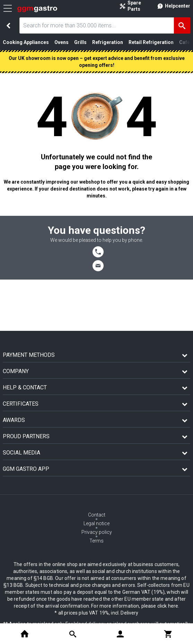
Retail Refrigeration (151, 42)
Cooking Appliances (26, 42)
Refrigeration (108, 42)
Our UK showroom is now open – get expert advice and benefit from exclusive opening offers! (97, 62)
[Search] (182, 25)
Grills (80, 42)
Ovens (62, 42)
